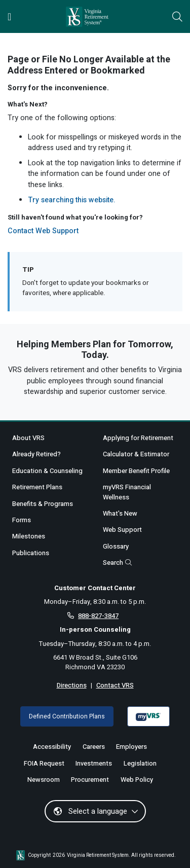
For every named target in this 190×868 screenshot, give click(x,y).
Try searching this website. (72, 200)
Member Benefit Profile (136, 471)
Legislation (140, 763)
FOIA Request (44, 763)
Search (117, 563)
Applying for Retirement (138, 438)
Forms (22, 520)
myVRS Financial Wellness (127, 492)
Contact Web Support (43, 231)
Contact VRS (115, 685)
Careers (94, 747)
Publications (31, 553)
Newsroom (44, 780)
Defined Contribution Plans (67, 716)
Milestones (29, 536)
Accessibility (52, 747)
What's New (120, 513)
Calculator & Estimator (136, 454)
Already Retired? (36, 454)
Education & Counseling (47, 471)
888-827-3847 (98, 616)
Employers (131, 747)
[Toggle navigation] (9, 17)
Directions (72, 685)
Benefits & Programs (43, 504)
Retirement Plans (37, 487)
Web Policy (137, 780)
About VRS (28, 438)
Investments (94, 763)
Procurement (90, 780)
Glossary (116, 546)
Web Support (122, 530)
